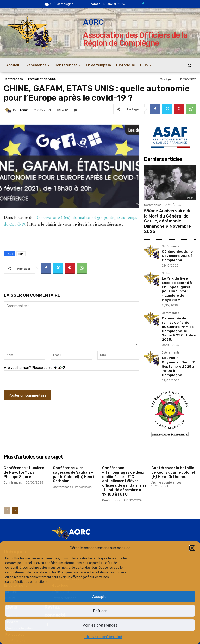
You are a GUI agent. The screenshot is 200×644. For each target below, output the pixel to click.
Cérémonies (153, 205)
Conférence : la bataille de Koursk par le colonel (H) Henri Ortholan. (173, 442)
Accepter (100, 597)
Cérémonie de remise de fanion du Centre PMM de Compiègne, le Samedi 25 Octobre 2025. (179, 308)
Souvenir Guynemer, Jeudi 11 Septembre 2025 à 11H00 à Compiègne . (178, 339)
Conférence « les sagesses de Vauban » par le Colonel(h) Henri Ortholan (73, 445)
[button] (192, 548)
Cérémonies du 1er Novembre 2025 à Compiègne (177, 247)
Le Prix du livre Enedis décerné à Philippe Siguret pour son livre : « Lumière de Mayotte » (179, 276)
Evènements (171, 329)
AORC (24, 110)
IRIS (21, 254)
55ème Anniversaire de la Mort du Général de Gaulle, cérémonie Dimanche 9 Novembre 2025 (168, 217)
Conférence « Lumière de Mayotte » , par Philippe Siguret (24, 442)
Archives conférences (166, 453)
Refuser (100, 611)
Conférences (13, 79)
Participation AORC (42, 79)
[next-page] (15, 480)
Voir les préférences (100, 625)
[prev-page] (7, 480)
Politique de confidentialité (103, 637)
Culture (167, 263)
